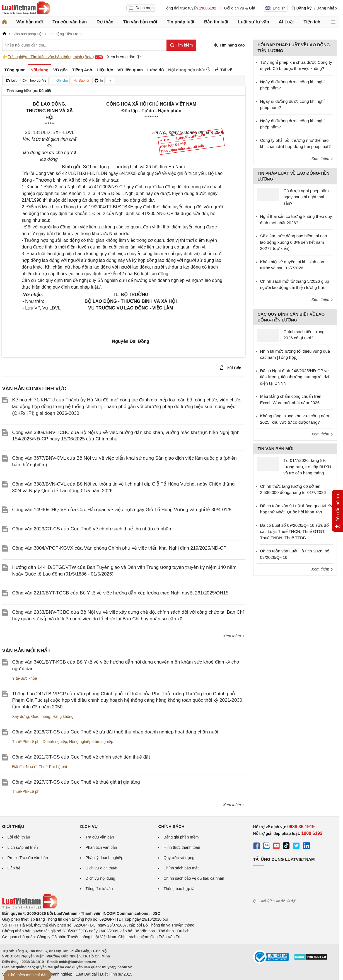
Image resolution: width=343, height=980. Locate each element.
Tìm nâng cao (229, 45)
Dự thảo (105, 22)
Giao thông (41, 716)
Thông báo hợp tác (180, 889)
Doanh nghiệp (55, 742)
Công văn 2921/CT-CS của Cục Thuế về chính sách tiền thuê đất (81, 757)
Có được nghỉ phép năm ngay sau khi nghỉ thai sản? (306, 197)
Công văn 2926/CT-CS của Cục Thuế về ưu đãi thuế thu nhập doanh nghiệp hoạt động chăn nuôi (115, 732)
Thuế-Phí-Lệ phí (26, 742)
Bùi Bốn (230, 368)
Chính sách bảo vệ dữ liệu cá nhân (194, 878)
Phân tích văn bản (101, 847)
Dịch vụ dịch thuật (101, 868)
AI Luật (286, 22)
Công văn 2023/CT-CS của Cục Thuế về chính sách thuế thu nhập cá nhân (92, 529)
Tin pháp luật (181, 22)
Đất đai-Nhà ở (25, 767)
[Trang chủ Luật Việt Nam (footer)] (30, 908)
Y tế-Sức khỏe (25, 678)
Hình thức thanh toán (182, 847)
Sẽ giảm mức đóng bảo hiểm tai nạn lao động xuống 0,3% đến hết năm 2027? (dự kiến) (294, 242)
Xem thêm (234, 636)
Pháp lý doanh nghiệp (104, 858)
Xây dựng (21, 716)
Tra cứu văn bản (70, 22)
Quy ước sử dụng (179, 858)
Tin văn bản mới (140, 22)
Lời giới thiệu (19, 837)
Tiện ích (312, 22)
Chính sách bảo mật (181, 868)
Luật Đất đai (86, 974)
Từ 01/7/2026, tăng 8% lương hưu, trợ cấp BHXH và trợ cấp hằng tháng (307, 467)
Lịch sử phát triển (23, 847)
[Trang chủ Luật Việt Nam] (26, 8)
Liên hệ (14, 868)
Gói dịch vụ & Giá (240, 8)
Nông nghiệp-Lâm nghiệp (91, 742)
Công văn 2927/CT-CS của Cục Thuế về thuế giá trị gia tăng (76, 782)
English (275, 8)
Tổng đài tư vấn (99, 889)
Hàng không (63, 716)
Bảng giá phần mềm (181, 837)
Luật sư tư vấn (254, 22)
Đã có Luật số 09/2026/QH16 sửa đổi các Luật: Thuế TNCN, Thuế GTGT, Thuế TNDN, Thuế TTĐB (295, 532)
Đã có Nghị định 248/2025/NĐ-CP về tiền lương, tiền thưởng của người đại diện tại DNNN (295, 377)
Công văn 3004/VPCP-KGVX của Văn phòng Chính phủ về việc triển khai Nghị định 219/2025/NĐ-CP (119, 548)
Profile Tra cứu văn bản (28, 858)
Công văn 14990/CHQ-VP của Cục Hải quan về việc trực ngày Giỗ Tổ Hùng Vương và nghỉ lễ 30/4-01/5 (122, 510)
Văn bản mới (29, 22)
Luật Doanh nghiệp (56, 974)
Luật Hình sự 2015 (116, 974)
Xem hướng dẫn (124, 57)
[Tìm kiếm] (181, 45)
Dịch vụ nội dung (100, 878)
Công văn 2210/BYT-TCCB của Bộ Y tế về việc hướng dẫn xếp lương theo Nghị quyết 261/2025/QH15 (120, 593)
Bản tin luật (216, 22)
